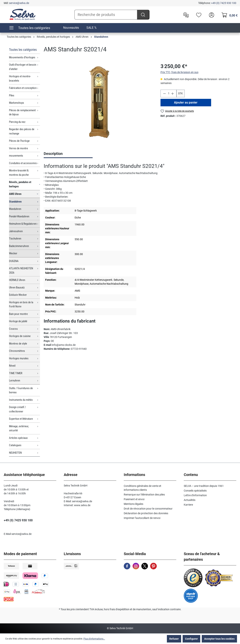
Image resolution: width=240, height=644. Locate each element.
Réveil (12, 366)
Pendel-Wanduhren (19, 216)
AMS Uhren (15, 194)
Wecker (13, 253)
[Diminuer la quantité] (164, 93)
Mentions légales (133, 504)
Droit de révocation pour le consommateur (148, 509)
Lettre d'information (195, 495)
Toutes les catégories (23, 50)
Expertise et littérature (21, 419)
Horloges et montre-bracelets (20, 78)
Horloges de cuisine (20, 336)
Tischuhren (15, 239)
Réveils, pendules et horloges (20, 184)
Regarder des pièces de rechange (22, 131)
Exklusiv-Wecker (18, 295)
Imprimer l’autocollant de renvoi (142, 518)
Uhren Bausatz (17, 287)
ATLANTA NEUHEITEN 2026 (21, 271)
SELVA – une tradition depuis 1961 (204, 486)
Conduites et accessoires (23, 163)
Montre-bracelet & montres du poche (19, 173)
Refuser (174, 639)
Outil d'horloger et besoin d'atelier (23, 67)
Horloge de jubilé (18, 321)
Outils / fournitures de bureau (21, 390)
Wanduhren (15, 209)
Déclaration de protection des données (146, 513)
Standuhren (15, 202)
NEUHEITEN (15, 453)
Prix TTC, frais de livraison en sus (179, 72)
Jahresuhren (16, 231)
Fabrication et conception (23, 88)
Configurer (191, 639)
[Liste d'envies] (198, 15)
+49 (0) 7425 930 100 (224, 3)
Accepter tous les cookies (219, 639)
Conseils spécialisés (195, 491)
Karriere (188, 505)
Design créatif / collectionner (17, 409)
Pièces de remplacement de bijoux (22, 112)
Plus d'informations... (94, 639)
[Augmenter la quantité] (173, 93)
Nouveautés (71, 28)
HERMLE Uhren (17, 280)
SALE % (91, 28)
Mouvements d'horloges (22, 57)
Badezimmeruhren (19, 246)
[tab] (68, 154)
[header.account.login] (211, 15)
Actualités (190, 500)
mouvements (16, 156)
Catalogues (15, 445)
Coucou (13, 329)
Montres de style (18, 344)
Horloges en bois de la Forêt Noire (21, 304)
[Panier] (228, 15)
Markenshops (16, 103)
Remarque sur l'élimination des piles (144, 495)
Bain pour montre (18, 314)
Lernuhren (15, 381)
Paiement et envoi (134, 499)
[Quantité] (168, 93)
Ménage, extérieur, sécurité (19, 428)
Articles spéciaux (18, 438)
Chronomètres (17, 351)
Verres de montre (18, 148)
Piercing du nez (17, 122)
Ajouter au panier (186, 102)
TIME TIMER (16, 373)
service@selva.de (19, 3)
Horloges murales (19, 358)
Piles (12, 95)
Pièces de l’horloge (19, 141)
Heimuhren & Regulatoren (23, 224)
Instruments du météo (21, 400)
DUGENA (14, 261)
